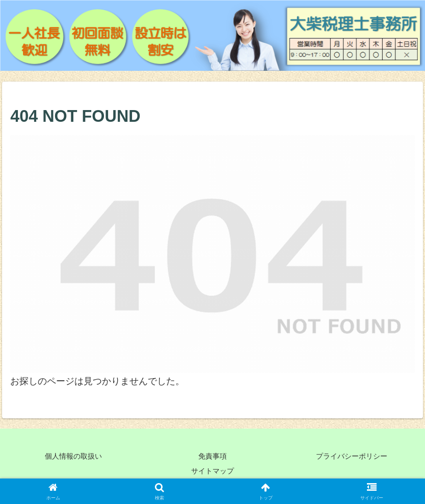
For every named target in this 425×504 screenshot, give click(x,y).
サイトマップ (213, 471)
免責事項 (213, 456)
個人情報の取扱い (73, 456)
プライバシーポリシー (352, 456)
